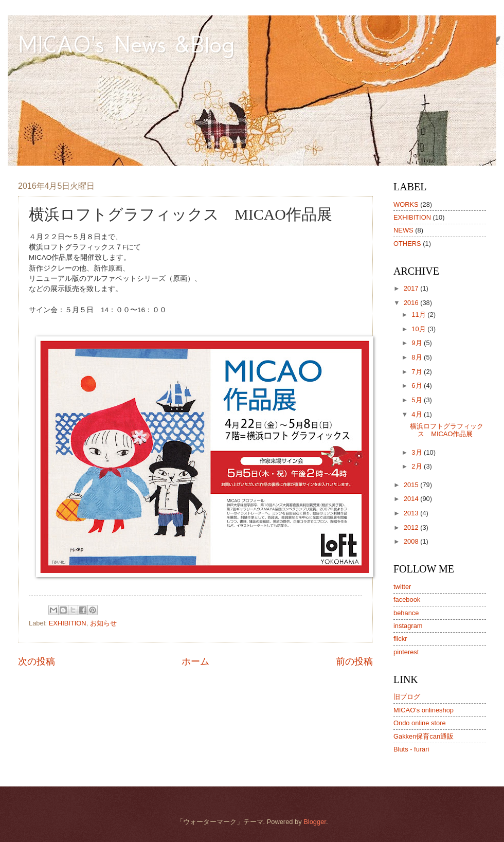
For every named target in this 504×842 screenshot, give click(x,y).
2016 (412, 303)
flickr (400, 639)
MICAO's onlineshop (424, 710)
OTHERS (407, 244)
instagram (408, 626)
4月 (418, 414)
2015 (412, 485)
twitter (402, 587)
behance (406, 613)
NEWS (403, 230)
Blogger (315, 822)
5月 (418, 400)
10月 (419, 329)
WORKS (406, 204)
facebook (407, 599)
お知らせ (103, 623)
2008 (412, 541)
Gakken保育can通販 (424, 736)
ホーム (195, 661)
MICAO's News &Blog (139, 44)
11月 (419, 315)
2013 (412, 513)
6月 (418, 386)
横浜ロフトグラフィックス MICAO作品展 (447, 430)
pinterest (406, 652)
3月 (418, 452)
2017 (412, 288)
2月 (418, 466)
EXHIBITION (68, 623)
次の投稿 (37, 661)
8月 (418, 357)
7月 (418, 372)
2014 (412, 499)
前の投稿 (354, 661)
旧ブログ (407, 697)
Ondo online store (420, 723)
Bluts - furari (411, 749)
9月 (418, 343)
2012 (412, 527)
